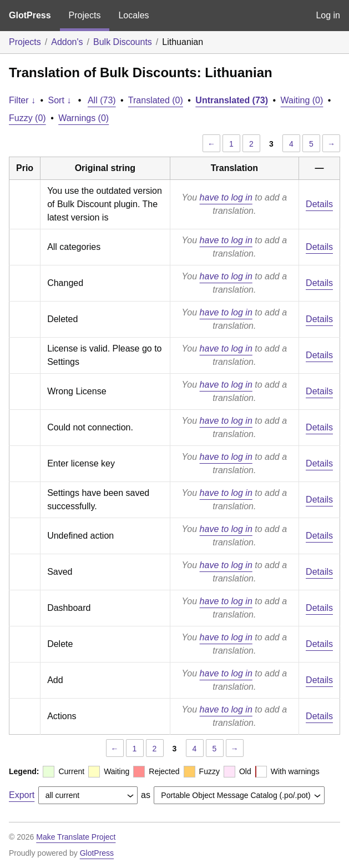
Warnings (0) (84, 118)
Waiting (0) (302, 100)
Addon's (67, 42)
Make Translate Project (76, 837)
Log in (328, 15)
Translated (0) (156, 100)
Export (22, 795)
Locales (133, 15)
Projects (85, 15)
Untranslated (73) (232, 100)
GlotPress (30, 15)
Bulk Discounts (123, 42)
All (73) (102, 100)
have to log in (226, 197)
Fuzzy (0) (27, 118)
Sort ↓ (60, 100)
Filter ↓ (22, 100)
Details (319, 204)
